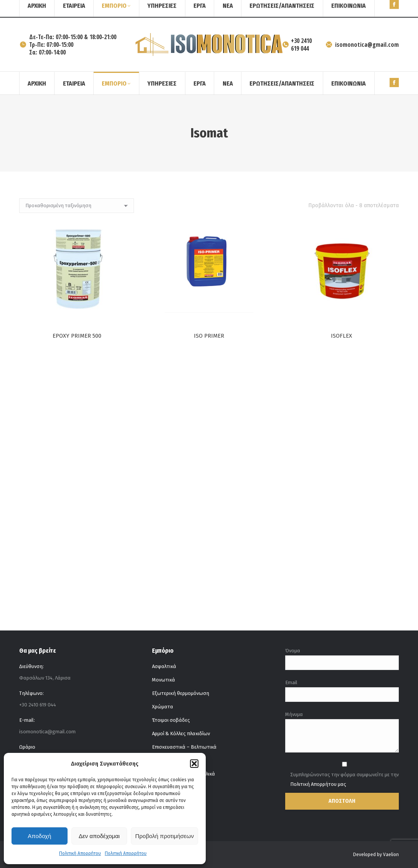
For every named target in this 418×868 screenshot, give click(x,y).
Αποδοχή (39, 836)
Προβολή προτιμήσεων (164, 836)
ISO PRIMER (209, 336)
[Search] (380, 9)
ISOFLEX (341, 339)
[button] (194, 764)
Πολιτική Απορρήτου (80, 853)
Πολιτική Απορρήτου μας (318, 784)
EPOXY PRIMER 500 (77, 336)
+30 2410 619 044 (297, 45)
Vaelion (391, 855)
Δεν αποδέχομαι (99, 836)
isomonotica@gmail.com (362, 45)
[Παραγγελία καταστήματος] (77, 206)
